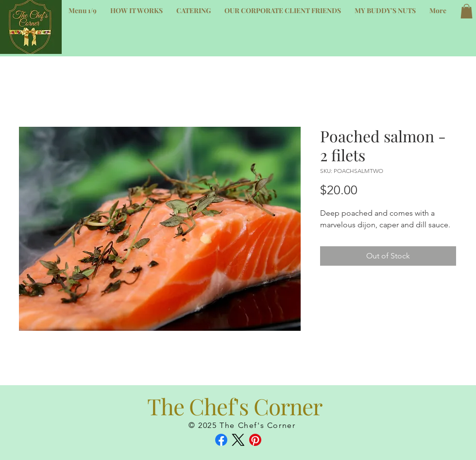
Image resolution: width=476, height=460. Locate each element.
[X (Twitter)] (238, 440)
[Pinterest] (255, 440)
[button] (467, 11)
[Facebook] (221, 440)
